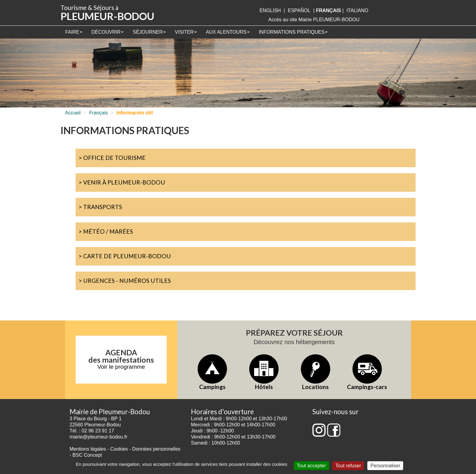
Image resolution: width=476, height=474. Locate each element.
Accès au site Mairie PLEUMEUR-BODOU (314, 20)
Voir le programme (121, 367)
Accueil (73, 113)
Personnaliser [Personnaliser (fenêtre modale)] (385, 466)
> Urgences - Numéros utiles (125, 281)
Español (299, 10)
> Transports (100, 207)
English (270, 10)
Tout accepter (311, 466)
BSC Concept (87, 455)
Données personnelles (156, 449)
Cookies (119, 449)
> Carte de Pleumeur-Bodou (125, 256)
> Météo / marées (106, 231)
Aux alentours (228, 32)
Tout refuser (348, 466)
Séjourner (149, 32)
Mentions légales (88, 449)
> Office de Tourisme (112, 158)
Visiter (186, 32)
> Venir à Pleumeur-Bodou (122, 182)
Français (99, 113)
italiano (357, 10)
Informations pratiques (293, 32)
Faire (74, 32)
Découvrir (107, 32)
